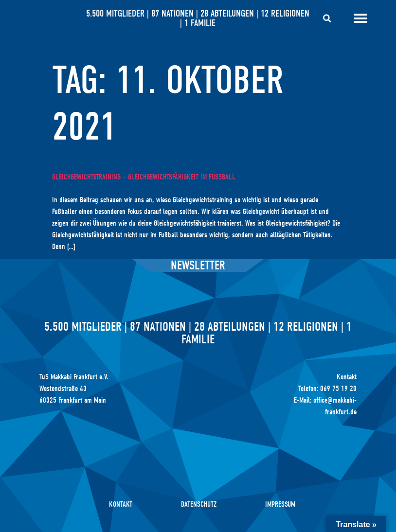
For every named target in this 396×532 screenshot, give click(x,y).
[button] (327, 18)
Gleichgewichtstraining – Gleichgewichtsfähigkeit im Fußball (144, 177)
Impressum (280, 504)
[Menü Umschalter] (360, 18)
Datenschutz (199, 504)
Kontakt (121, 504)
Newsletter (198, 266)
